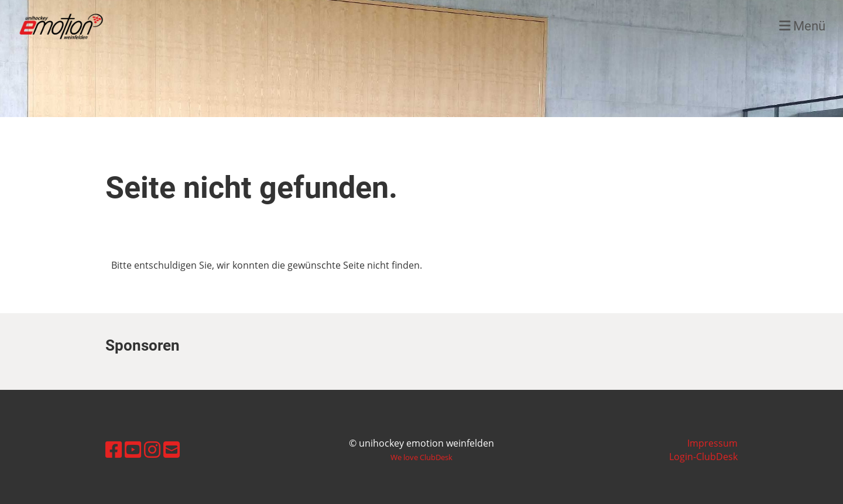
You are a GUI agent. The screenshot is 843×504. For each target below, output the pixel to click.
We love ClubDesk (421, 457)
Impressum (712, 443)
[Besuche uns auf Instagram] (152, 449)
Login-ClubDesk (703, 457)
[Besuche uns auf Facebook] (114, 449)
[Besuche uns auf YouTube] (133, 449)
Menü (802, 26)
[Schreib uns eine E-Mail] (172, 449)
